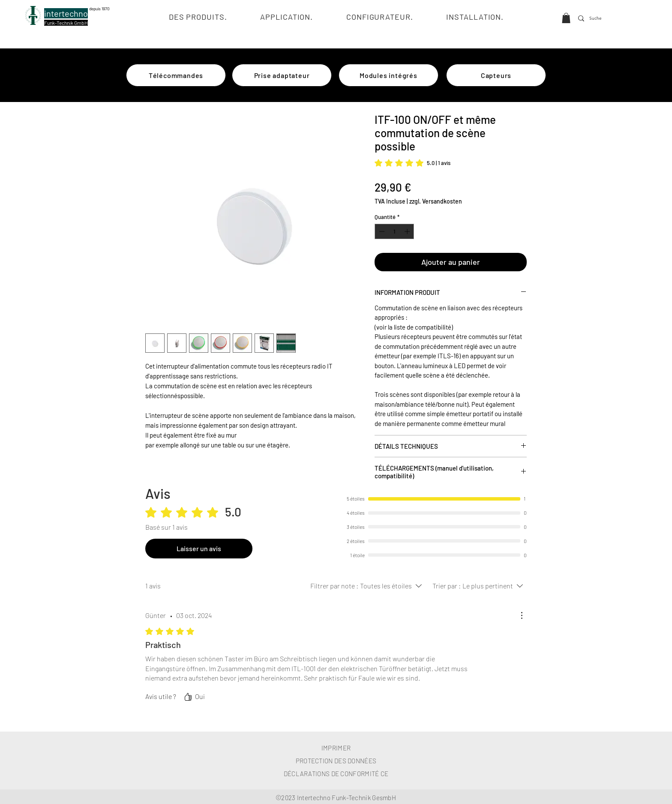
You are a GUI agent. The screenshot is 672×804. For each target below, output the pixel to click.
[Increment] (408, 231)
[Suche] (597, 18)
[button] (566, 18)
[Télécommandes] (176, 75)
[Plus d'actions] (522, 615)
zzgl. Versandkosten (436, 201)
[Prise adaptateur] (282, 75)
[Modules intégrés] (388, 75)
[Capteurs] (496, 75)
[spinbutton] (394, 231)
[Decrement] (381, 231)
